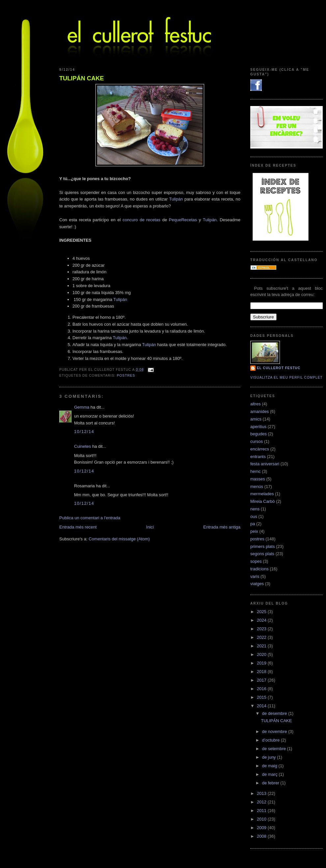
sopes (256, 561)
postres (126, 376)
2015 (262, 697)
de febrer (271, 783)
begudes (258, 434)
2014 (262, 706)
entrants (258, 457)
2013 (262, 793)
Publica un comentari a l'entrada (90, 518)
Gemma (82, 407)
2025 (262, 612)
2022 (262, 637)
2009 (262, 828)
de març (271, 774)
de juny (270, 757)
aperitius (258, 427)
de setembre (275, 749)
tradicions (259, 569)
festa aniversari (265, 464)
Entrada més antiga (222, 527)
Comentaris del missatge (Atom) (119, 539)
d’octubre (272, 740)
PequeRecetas (183, 220)
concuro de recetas (141, 220)
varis (255, 576)
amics (256, 419)
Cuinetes (82, 446)
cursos (257, 441)
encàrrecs (260, 449)
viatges (257, 584)
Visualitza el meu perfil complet (286, 378)
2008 (262, 836)
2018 (262, 672)
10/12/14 (84, 432)
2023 (262, 629)
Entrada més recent (78, 527)
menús (257, 487)
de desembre (275, 713)
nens (255, 509)
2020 (262, 654)
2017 (262, 680)
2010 (262, 819)
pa (253, 524)
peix (254, 531)
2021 (262, 646)
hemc (256, 471)
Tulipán (176, 199)
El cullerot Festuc (279, 368)
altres (256, 404)
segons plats (262, 554)
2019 (262, 663)
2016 (262, 689)
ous (254, 516)
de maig (270, 766)
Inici (150, 527)
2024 (262, 620)
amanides (259, 411)
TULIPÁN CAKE (81, 78)
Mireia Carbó (262, 501)
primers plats (262, 546)
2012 (262, 802)
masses (258, 479)
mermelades (262, 494)
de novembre (275, 732)
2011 (262, 811)
